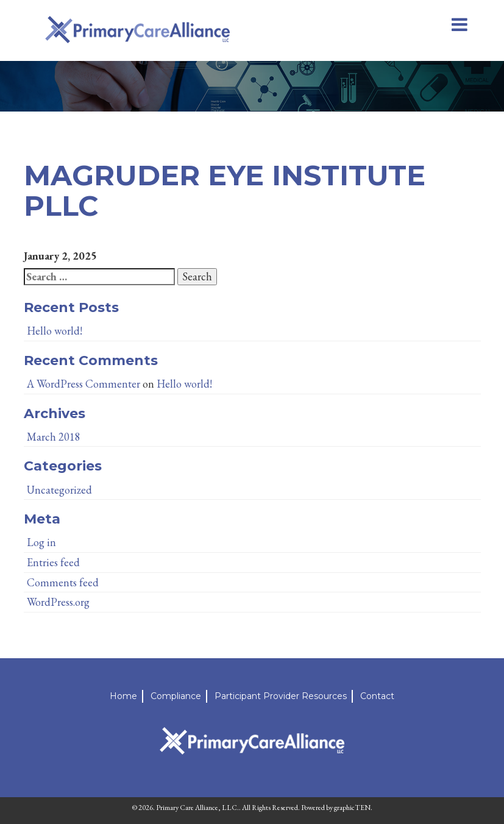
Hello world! (55, 331)
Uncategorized (59, 490)
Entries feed (53, 562)
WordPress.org (58, 602)
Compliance (176, 696)
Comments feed (63, 582)
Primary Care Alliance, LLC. (197, 808)
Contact (377, 696)
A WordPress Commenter (83, 384)
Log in (41, 542)
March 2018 (54, 437)
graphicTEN (352, 808)
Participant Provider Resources (281, 696)
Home (123, 696)
